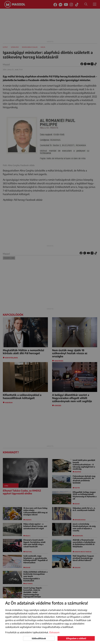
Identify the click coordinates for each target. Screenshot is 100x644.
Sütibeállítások (39, 638)
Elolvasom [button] (54, 632)
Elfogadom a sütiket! (76, 638)
